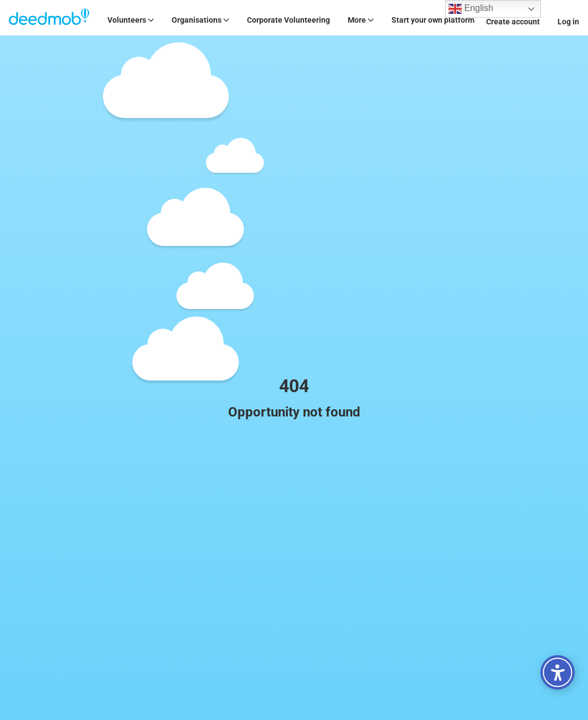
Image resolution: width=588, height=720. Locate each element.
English (471, 9)
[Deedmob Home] (49, 18)
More (361, 20)
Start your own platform (433, 20)
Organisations (200, 20)
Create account (513, 22)
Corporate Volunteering (288, 20)
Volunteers (131, 20)
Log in (568, 22)
